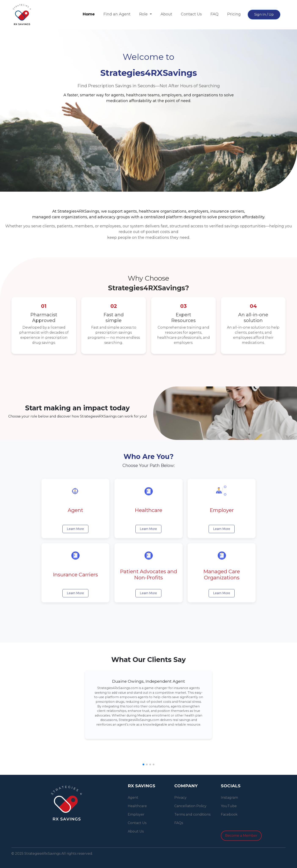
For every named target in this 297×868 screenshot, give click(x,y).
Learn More (75, 529)
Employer (136, 814)
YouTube (229, 806)
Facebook (229, 814)
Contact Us (191, 14)
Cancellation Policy (190, 806)
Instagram (229, 798)
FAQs (179, 823)
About (166, 14)
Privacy (180, 798)
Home (89, 14)
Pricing (234, 14)
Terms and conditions (192, 814)
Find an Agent (117, 14)
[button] (143, 764)
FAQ (214, 14)
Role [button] (144, 14)
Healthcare (137, 806)
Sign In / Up (264, 14)
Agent (133, 798)
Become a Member (241, 836)
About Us (136, 831)
